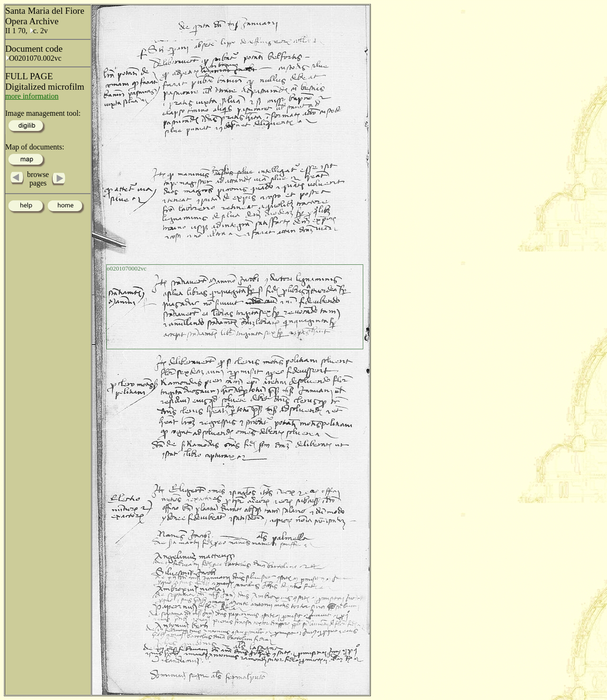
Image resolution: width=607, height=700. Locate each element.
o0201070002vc (127, 268)
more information (32, 96)
